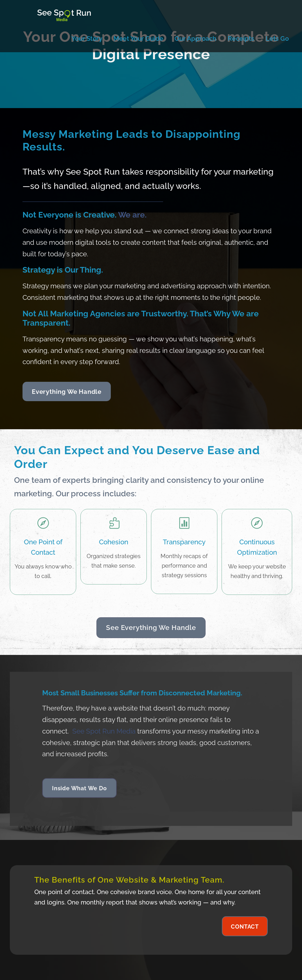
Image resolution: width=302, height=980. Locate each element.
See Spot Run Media (104, 731)
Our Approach (196, 38)
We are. (132, 215)
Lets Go (277, 38)
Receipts (241, 38)
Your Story (87, 38)
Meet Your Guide (138, 38)
